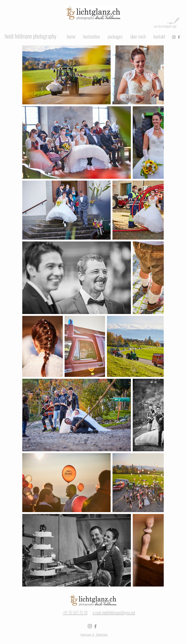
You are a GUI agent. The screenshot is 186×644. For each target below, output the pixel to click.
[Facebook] (179, 37)
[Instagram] (174, 37)
